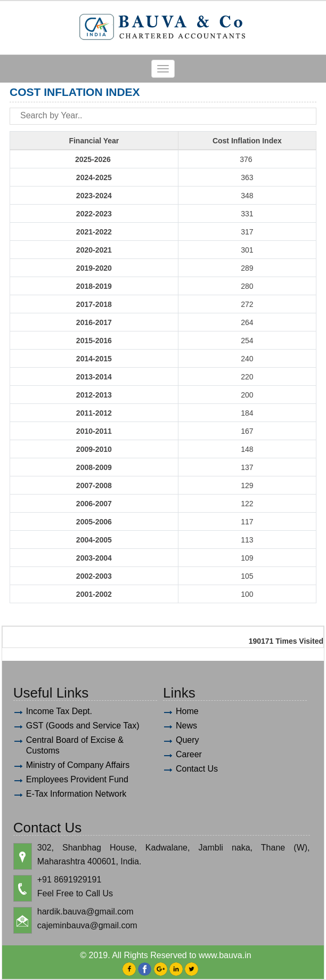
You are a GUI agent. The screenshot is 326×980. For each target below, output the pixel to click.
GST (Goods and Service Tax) (83, 726)
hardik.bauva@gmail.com (85, 912)
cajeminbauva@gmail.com (87, 925)
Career (189, 754)
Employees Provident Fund (77, 779)
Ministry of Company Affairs (78, 765)
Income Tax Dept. (59, 711)
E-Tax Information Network (76, 794)
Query (188, 740)
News (186, 726)
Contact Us (197, 769)
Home (187, 711)
